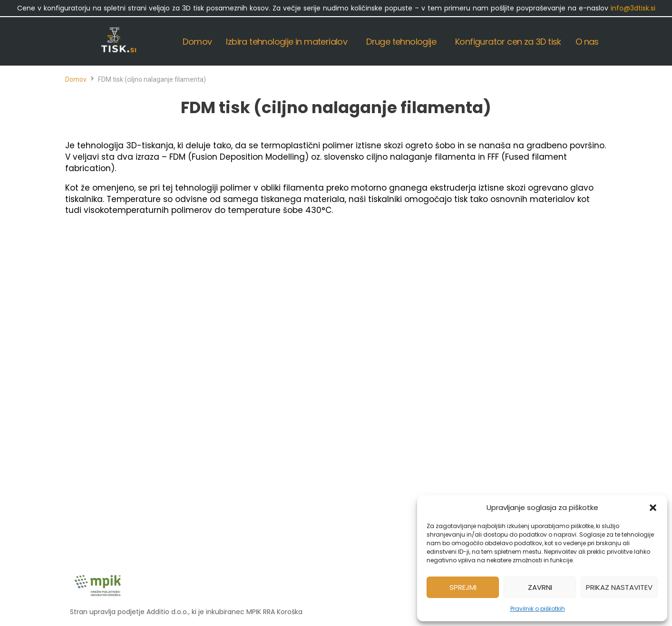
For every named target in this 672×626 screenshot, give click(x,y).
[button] (653, 508)
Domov (76, 79)
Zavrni (540, 587)
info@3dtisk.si (633, 8)
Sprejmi (463, 587)
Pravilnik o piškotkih (538, 609)
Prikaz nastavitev (619, 587)
